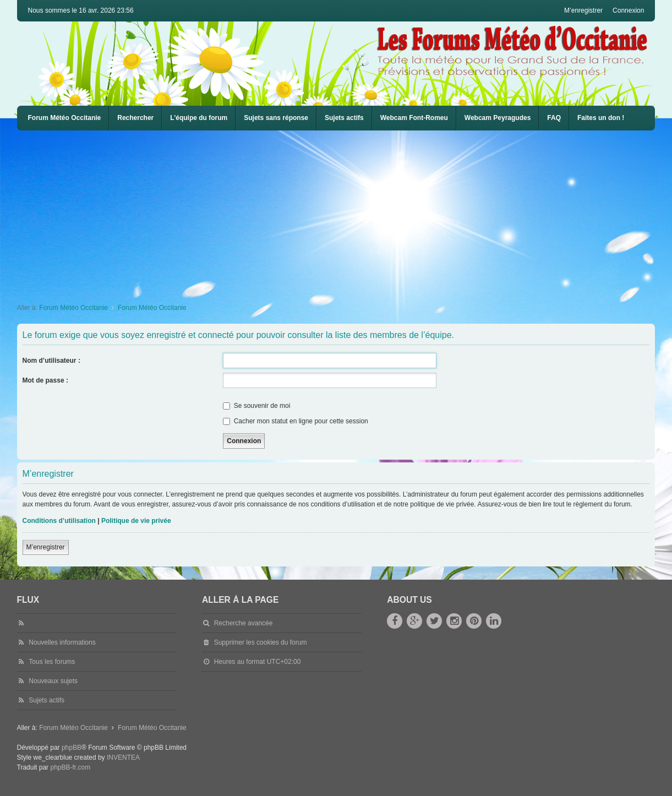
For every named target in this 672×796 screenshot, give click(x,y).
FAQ (554, 118)
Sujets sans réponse (276, 118)
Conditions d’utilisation (59, 521)
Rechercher (135, 118)
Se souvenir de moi (256, 406)
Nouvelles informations (62, 642)
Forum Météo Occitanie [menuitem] (65, 118)
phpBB (72, 748)
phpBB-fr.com (70, 767)
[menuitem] (414, 118)
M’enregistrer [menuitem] (583, 10)
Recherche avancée (244, 623)
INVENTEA (123, 757)
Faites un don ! (601, 118)
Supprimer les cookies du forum (261, 642)
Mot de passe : (45, 380)
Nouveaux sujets (53, 681)
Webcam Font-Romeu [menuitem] (414, 118)
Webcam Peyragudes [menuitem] (498, 118)
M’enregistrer (46, 547)
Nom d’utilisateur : (51, 361)
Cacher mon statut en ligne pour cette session (295, 421)
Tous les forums (52, 662)
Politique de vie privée (136, 521)
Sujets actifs (344, 118)
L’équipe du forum (199, 118)
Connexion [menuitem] (628, 10)
